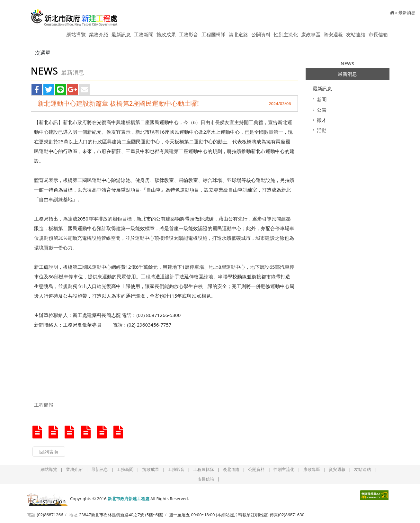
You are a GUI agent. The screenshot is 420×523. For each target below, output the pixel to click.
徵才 (322, 120)
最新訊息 (322, 88)
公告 (322, 110)
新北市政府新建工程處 (74, 15)
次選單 (43, 53)
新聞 (322, 99)
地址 (73, 515)
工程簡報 (44, 405)
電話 (31, 515)
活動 (322, 130)
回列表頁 (49, 452)
